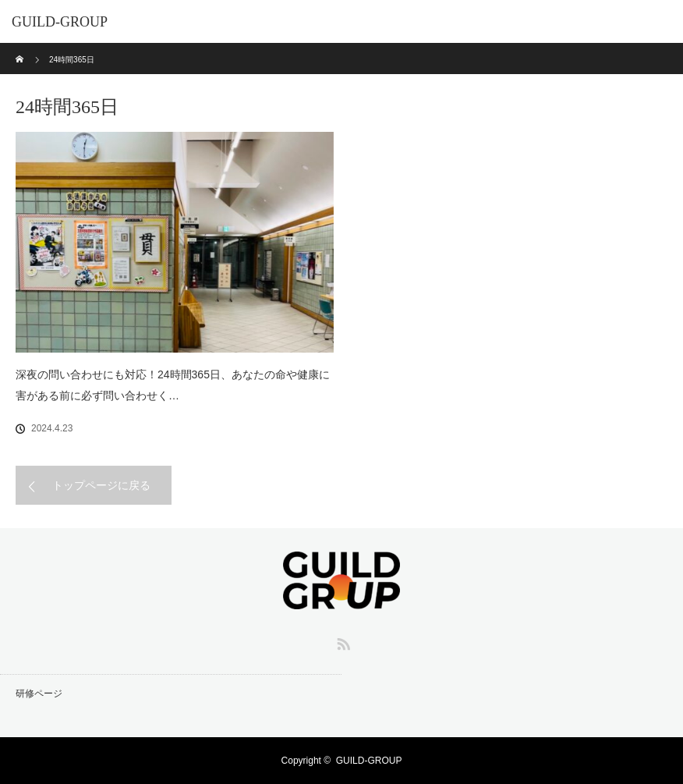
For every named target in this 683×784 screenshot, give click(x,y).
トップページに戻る (101, 485)
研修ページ (39, 694)
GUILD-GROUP (60, 22)
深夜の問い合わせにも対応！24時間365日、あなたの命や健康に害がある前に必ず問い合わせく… (173, 385)
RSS (341, 641)
